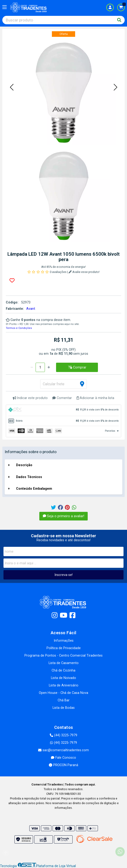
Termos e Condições (19, 328)
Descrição (24, 465)
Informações (64, 641)
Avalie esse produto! (84, 272)
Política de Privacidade (64, 648)
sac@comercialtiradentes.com (63, 750)
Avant (31, 309)
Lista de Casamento (64, 663)
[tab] (63, 410)
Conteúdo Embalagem (34, 489)
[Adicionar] (49, 367)
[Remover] (32, 367)
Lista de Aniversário (64, 685)
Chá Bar (64, 700)
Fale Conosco (63, 758)
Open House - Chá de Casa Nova (63, 693)
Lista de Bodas (64, 708)
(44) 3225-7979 (63, 735)
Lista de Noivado (63, 678)
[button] (12, 87)
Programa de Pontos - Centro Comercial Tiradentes (63, 656)
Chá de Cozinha (63, 670)
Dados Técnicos (29, 477)
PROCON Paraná (63, 765)
